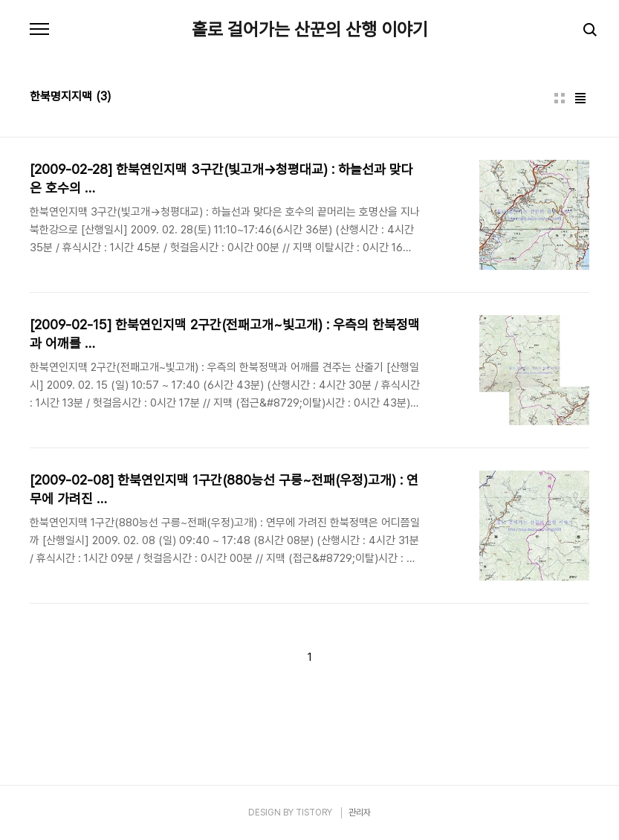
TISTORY (314, 812)
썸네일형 (560, 98)
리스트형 (580, 98)
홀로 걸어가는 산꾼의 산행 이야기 (310, 30)
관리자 (360, 812)
